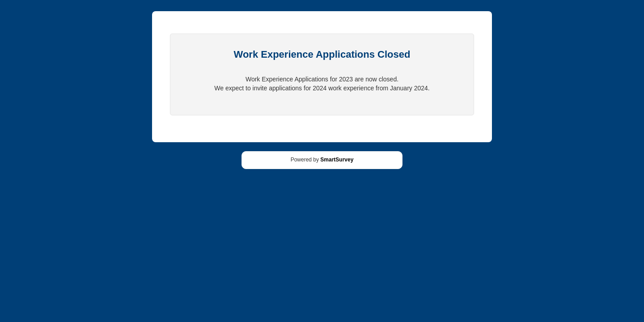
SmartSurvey (337, 160)
